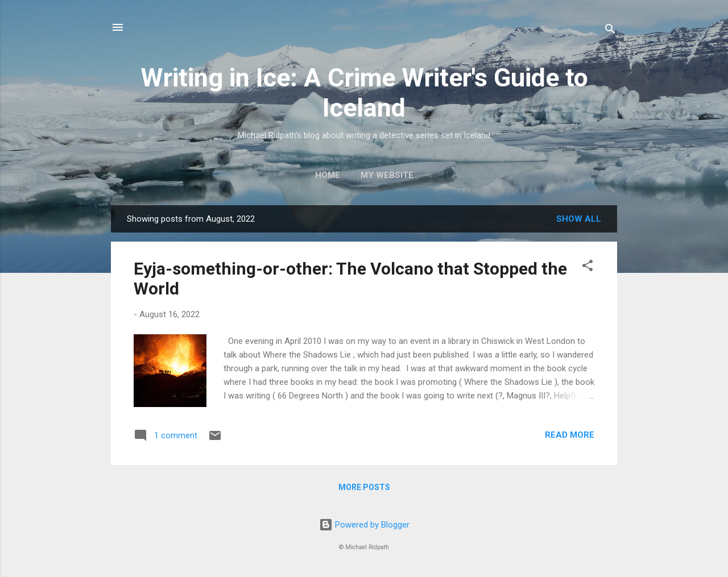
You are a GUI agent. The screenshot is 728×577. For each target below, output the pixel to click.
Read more (570, 435)
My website (387, 175)
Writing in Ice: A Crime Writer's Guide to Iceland (364, 93)
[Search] (610, 31)
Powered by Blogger (364, 525)
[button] (588, 267)
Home (328, 175)
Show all (579, 219)
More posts (364, 487)
